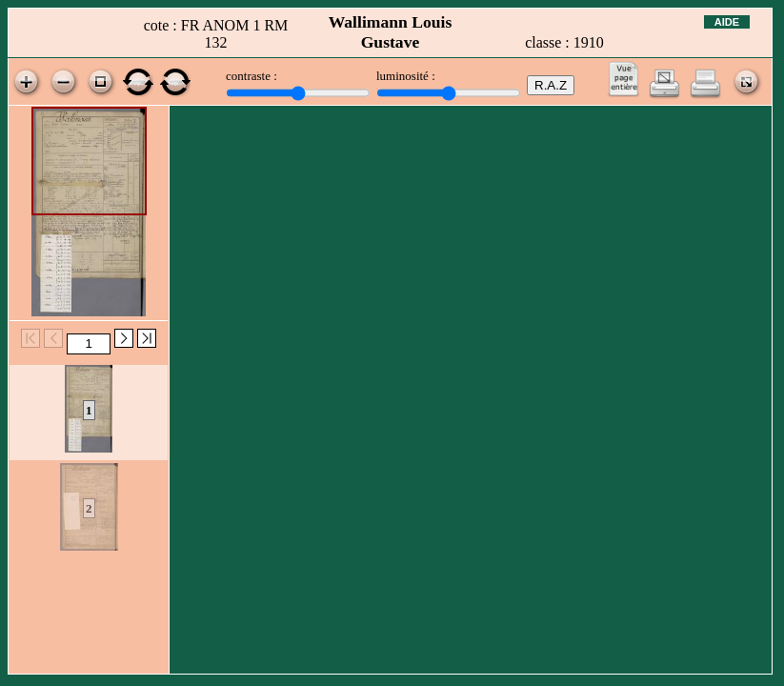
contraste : (251, 76)
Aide (727, 22)
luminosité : (406, 76)
